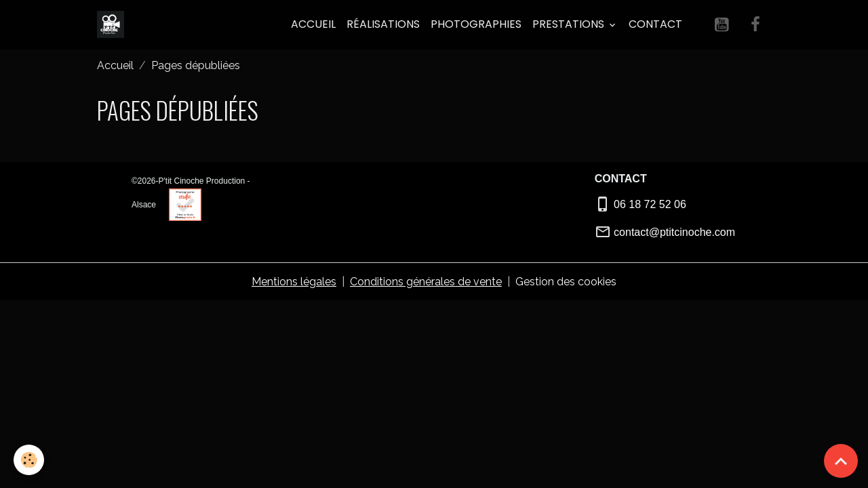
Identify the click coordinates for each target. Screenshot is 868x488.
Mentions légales (294, 282)
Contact (655, 24)
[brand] (113, 24)
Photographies (476, 24)
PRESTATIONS (570, 24)
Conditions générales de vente (426, 282)
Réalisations (383, 24)
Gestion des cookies (566, 282)
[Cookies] (29, 460)
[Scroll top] (841, 461)
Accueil (313, 24)
